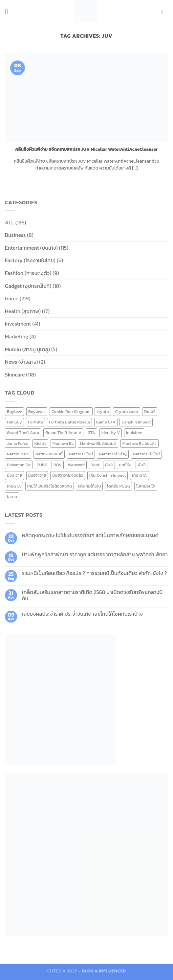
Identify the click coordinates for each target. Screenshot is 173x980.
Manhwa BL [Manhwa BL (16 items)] (63, 443)
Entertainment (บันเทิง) (31, 248)
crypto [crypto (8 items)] (103, 411)
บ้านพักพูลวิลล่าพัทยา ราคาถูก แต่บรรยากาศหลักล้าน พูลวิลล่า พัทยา (95, 554)
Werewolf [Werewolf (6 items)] (76, 465)
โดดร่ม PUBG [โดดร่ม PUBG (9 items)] (119, 486)
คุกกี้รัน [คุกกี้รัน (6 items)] (125, 465)
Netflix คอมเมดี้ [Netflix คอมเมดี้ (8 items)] (49, 454)
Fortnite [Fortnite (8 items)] (35, 422)
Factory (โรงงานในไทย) (30, 260)
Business (15, 235)
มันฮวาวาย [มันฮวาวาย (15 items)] (37, 475)
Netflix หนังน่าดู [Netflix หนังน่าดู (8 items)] (113, 454)
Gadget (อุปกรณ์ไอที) (28, 286)
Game (12, 298)
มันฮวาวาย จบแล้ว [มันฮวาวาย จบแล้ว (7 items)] (68, 475)
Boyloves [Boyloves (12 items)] (37, 411)
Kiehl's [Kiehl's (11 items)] (40, 443)
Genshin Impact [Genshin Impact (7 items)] (136, 422)
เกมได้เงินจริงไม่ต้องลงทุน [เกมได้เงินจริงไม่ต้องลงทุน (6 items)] (50, 486)
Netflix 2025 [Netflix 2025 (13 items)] (18, 454)
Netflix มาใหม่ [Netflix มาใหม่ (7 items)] (81, 454)
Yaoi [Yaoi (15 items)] (95, 465)
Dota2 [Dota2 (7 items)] (150, 411)
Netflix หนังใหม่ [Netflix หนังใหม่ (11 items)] (146, 454)
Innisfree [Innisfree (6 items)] (134, 433)
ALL (10, 222)
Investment (18, 324)
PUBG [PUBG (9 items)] (42, 465)
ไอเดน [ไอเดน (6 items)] (12, 497)
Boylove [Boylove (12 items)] (14, 411)
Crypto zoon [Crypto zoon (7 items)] (126, 411)
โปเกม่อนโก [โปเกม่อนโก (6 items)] (146, 486)
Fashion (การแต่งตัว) (28, 273)
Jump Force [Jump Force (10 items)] (18, 443)
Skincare (15, 375)
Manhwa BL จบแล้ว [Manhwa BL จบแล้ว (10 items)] (140, 443)
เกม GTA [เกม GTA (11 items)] (140, 475)
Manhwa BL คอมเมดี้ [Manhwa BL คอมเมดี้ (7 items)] (98, 443)
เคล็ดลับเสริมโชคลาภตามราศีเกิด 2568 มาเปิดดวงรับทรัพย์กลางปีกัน (92, 595)
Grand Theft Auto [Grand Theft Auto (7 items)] (23, 433)
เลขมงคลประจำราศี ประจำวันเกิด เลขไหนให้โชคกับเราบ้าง (82, 614)
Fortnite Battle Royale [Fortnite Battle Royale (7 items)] (69, 422)
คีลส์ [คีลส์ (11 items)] (109, 465)
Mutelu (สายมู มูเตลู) (27, 349)
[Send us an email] (164, 11)
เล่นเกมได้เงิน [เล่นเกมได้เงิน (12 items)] (89, 486)
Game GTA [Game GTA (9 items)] (106, 422)
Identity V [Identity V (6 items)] (111, 433)
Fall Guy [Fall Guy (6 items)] (14, 422)
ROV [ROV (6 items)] (58, 465)
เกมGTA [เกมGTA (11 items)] (14, 486)
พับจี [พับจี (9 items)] (142, 465)
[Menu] (9, 11)
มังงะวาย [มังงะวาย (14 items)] (14, 475)
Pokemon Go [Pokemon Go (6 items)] (19, 465)
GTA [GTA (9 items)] (91, 433)
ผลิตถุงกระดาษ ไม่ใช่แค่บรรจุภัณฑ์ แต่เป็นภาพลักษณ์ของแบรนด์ (90, 535)
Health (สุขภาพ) (23, 311)
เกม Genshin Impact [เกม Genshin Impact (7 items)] (108, 475)
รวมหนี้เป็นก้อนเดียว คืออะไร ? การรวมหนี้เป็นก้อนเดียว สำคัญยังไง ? (95, 573)
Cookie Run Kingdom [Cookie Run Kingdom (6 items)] (71, 411)
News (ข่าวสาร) (21, 362)
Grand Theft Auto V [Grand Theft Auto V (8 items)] (63, 433)
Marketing (17, 336)
